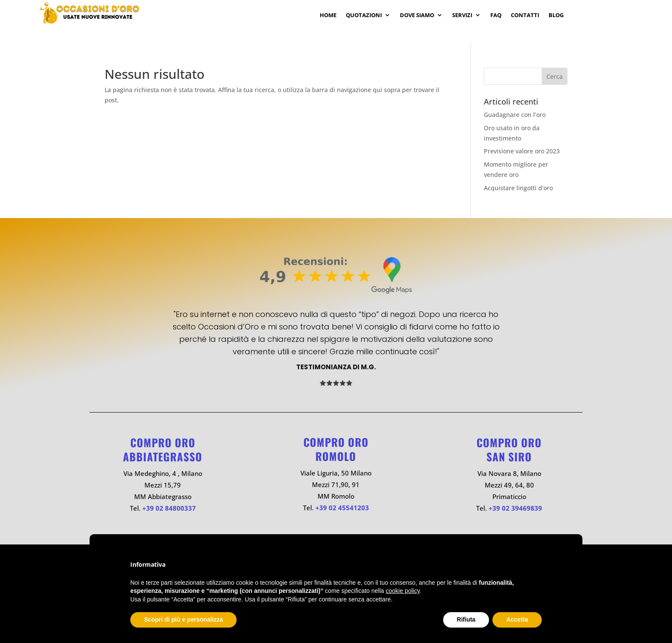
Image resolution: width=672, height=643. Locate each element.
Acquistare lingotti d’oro (518, 188)
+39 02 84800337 (169, 508)
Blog (556, 15)
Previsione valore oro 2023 (522, 151)
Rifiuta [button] (466, 619)
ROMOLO (336, 456)
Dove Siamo (417, 15)
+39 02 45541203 (342, 508)
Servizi (462, 15)
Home (328, 15)
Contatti (525, 15)
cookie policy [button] (403, 591)
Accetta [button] (517, 619)
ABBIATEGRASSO (163, 456)
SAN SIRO (509, 456)
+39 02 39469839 (515, 508)
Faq (496, 15)
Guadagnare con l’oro (515, 115)
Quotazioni (364, 15)
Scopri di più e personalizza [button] (183, 619)
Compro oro (163, 442)
